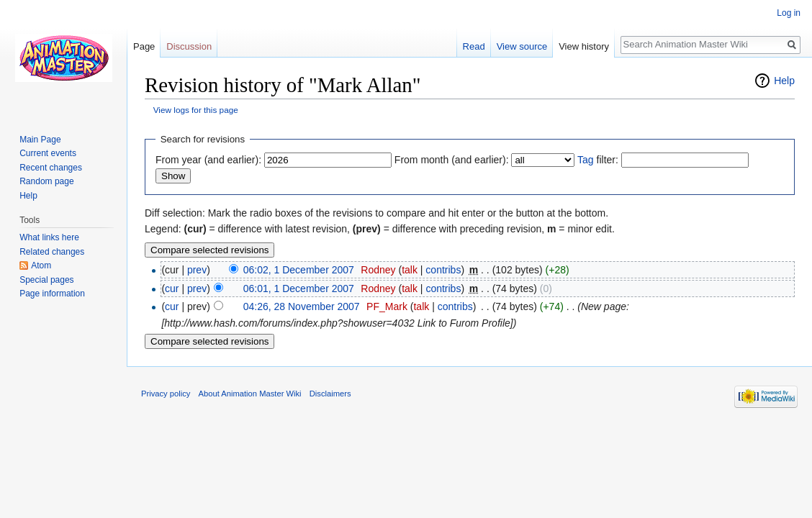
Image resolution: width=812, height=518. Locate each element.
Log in (789, 13)
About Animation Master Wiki (250, 394)
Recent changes (51, 168)
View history (584, 46)
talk (410, 270)
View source (522, 46)
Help (784, 81)
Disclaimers (330, 394)
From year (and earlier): (208, 160)
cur (172, 288)
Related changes (52, 252)
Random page (46, 181)
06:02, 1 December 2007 (299, 270)
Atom (41, 265)
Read (474, 46)
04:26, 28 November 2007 (302, 306)
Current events (48, 153)
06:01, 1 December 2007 (299, 288)
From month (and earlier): (452, 160)
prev (197, 270)
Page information (52, 294)
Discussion (189, 46)
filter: (598, 160)
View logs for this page (196, 110)
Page (144, 46)
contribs (443, 270)
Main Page (40, 140)
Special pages (46, 280)
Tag (586, 160)
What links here (49, 237)
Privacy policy (166, 394)
